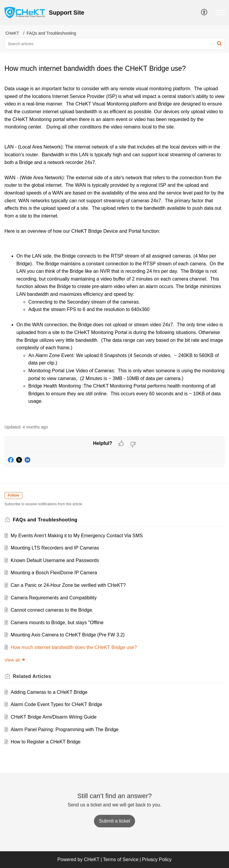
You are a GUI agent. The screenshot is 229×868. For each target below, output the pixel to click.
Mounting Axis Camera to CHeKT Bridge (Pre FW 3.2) (68, 635)
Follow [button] (13, 495)
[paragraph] (114, 251)
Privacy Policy (157, 859)
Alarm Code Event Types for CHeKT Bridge (57, 704)
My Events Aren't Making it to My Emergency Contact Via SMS (77, 536)
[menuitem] (204, 13)
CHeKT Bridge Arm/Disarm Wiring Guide (54, 717)
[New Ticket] (115, 821)
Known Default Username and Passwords (55, 560)
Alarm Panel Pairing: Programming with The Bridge (65, 730)
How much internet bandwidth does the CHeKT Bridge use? (74, 647)
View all (15, 660)
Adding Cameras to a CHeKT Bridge (49, 692)
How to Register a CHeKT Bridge (46, 742)
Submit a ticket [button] (115, 821)
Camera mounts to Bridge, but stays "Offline (57, 623)
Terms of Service (121, 859)
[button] (204, 13)
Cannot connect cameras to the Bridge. (52, 610)
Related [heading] (32, 676)
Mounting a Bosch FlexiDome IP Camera (54, 573)
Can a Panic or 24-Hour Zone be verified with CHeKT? (68, 585)
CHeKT (12, 33)
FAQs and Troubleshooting (51, 33)
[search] (114, 44)
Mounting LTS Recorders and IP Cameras (55, 548)
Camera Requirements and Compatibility (54, 598)
